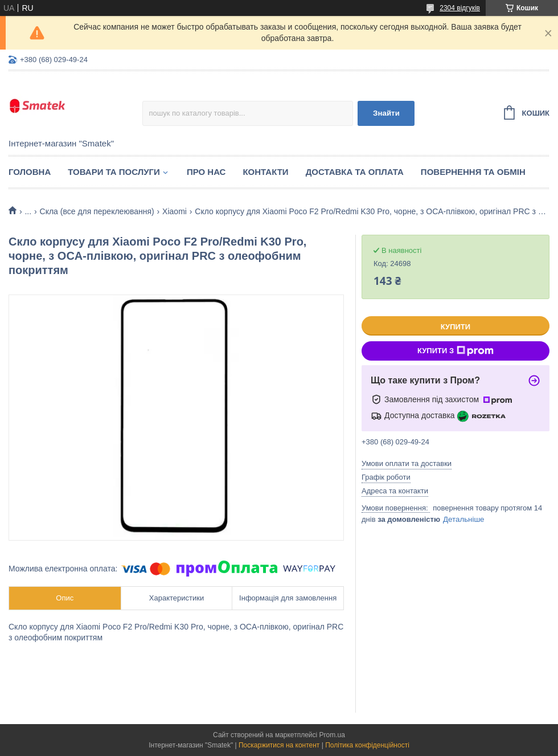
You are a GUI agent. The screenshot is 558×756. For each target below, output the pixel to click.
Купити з (456, 351)
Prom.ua (332, 735)
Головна (30, 172)
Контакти (265, 172)
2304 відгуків (460, 8)
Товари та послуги (114, 172)
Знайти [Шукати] (386, 113)
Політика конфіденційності (367, 745)
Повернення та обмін (473, 172)
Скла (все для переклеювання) (97, 211)
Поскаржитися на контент (279, 745)
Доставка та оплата (355, 172)
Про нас (206, 172)
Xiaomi (175, 211)
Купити (456, 327)
